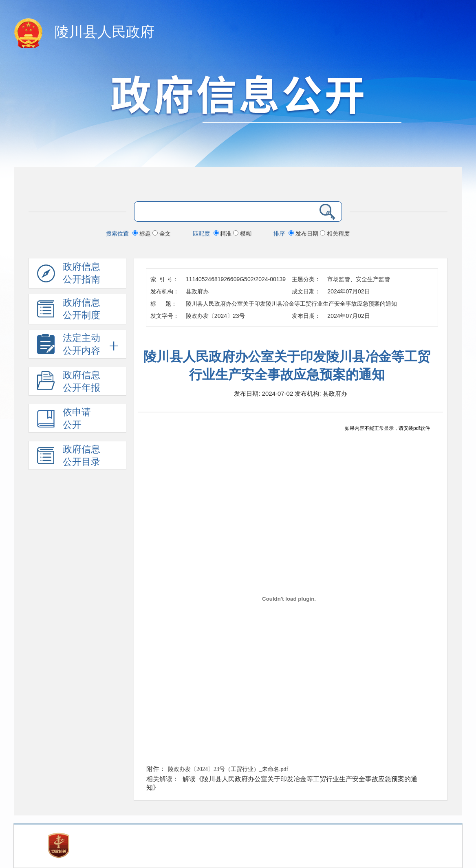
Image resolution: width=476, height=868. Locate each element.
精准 (224, 234)
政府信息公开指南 (69, 275)
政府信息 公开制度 (69, 311)
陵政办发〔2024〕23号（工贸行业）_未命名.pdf (228, 769)
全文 (162, 234)
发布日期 (304, 234)
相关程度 (335, 234)
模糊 (242, 234)
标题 (142, 234)
